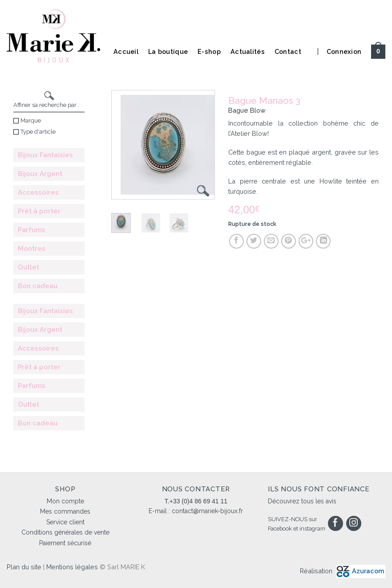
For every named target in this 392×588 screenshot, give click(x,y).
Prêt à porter (39, 211)
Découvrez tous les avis (302, 501)
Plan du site (24, 567)
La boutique (168, 51)
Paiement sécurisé (65, 543)
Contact (288, 51)
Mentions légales (72, 567)
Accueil (126, 51)
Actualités (248, 51)
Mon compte (65, 501)
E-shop (209, 51)
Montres (32, 249)
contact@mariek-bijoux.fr (207, 511)
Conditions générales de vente (65, 532)
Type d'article (34, 132)
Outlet (28, 267)
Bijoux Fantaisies (45, 155)
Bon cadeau (38, 286)
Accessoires (38, 192)
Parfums (32, 230)
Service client (65, 522)
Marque (27, 120)
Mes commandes (65, 511)
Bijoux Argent (40, 174)
